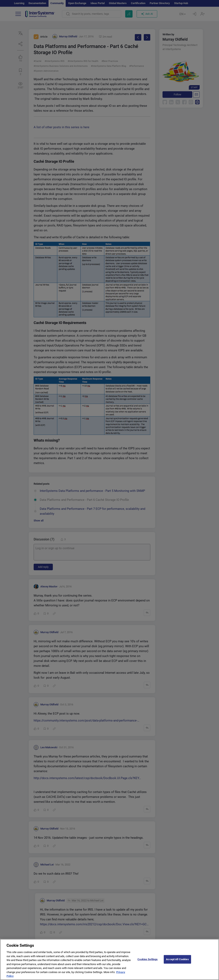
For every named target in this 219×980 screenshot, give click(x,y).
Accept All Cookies (177, 962)
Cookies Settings (148, 962)
